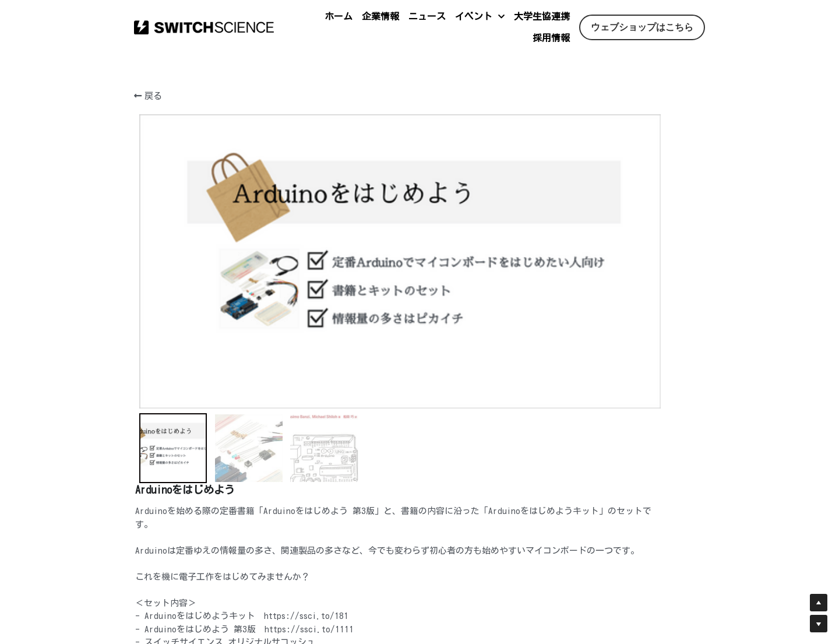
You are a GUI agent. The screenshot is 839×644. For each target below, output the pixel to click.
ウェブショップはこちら (642, 27)
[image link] (204, 27)
